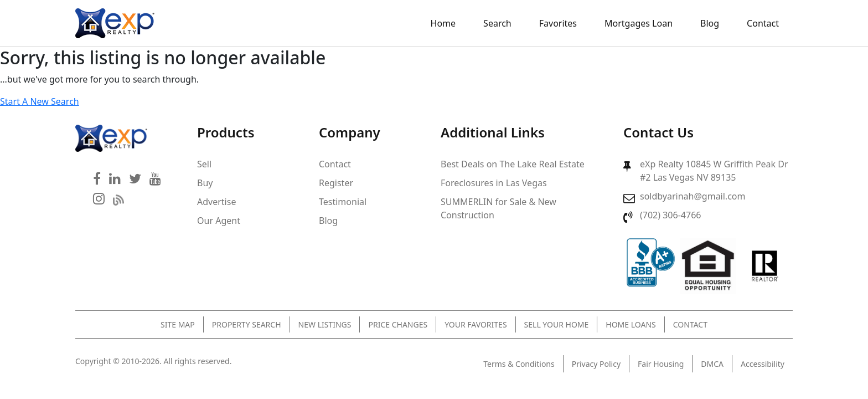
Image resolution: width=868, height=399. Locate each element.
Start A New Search (40, 101)
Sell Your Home (557, 324)
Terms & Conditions (519, 364)
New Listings (325, 324)
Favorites (558, 23)
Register (336, 183)
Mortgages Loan (639, 23)
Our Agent (219, 221)
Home (443, 23)
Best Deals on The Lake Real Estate (513, 164)
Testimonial (343, 202)
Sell (204, 164)
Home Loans (631, 324)
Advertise (216, 202)
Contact (763, 23)
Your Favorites (476, 324)
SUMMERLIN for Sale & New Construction (498, 208)
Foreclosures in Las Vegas (494, 183)
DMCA (712, 364)
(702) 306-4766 (670, 215)
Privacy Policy (596, 364)
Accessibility (763, 364)
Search (497, 23)
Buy (205, 183)
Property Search (247, 324)
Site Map (178, 324)
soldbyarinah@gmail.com (693, 196)
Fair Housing (661, 364)
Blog (710, 23)
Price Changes (398, 324)
